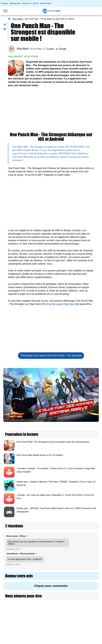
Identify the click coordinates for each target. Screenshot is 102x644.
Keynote (5, 3)
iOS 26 (36, 3)
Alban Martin (23, 49)
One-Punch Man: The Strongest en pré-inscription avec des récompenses (53, 442)
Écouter (63, 49)
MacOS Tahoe (46, 3)
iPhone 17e (27, 3)
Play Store (32, 57)
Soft (54, 11)
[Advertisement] (51, 110)
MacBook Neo (15, 3)
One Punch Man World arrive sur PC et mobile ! (40, 455)
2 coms (50, 49)
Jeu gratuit (16, 57)
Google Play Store (65, 304)
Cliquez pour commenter (51, 586)
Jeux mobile (17, 19)
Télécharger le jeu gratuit (51, 356)
